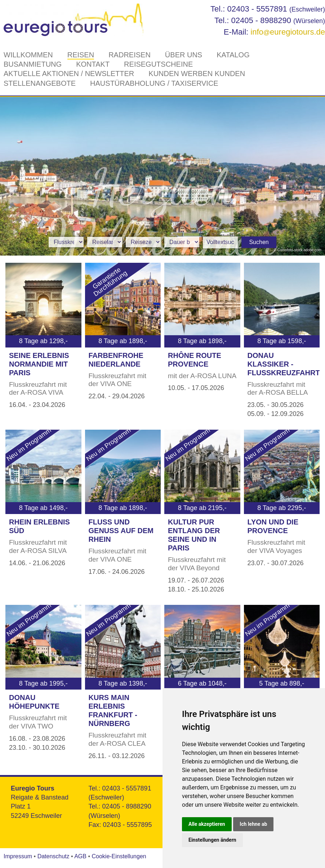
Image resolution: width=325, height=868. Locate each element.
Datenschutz (54, 856)
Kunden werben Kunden (197, 74)
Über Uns (184, 55)
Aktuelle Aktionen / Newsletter (69, 74)
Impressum (18, 856)
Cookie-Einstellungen (119, 856)
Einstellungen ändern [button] (212, 840)
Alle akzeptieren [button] (207, 824)
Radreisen (130, 55)
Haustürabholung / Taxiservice (154, 83)
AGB (80, 856)
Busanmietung (33, 64)
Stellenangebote (40, 83)
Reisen (81, 55)
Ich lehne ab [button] (253, 824)
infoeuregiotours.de (288, 32)
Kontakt (93, 64)
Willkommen (28, 55)
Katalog (233, 55)
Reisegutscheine (158, 64)
